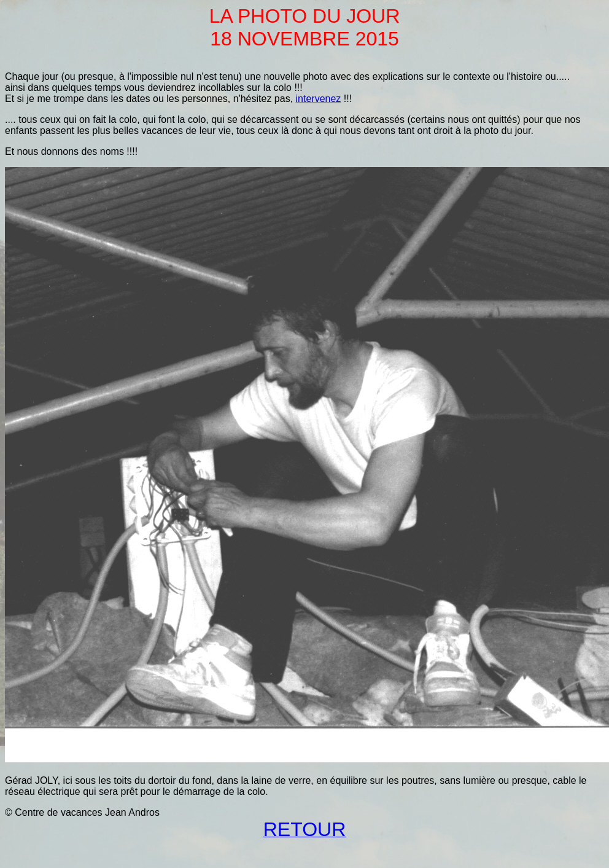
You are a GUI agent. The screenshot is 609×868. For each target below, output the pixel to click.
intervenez (319, 99)
